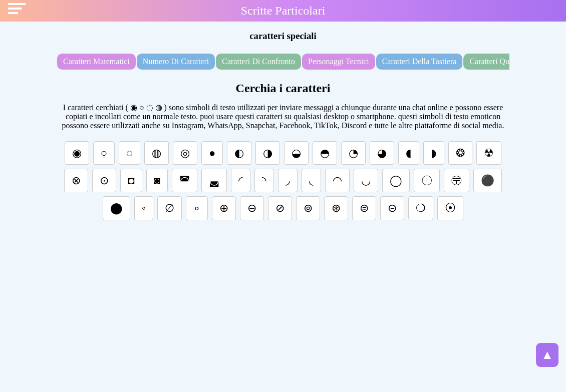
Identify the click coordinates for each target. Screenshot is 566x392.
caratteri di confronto (258, 61)
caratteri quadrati (498, 61)
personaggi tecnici (339, 61)
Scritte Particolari (283, 11)
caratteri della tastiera (419, 61)
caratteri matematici (96, 61)
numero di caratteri (176, 61)
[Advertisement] (283, 301)
